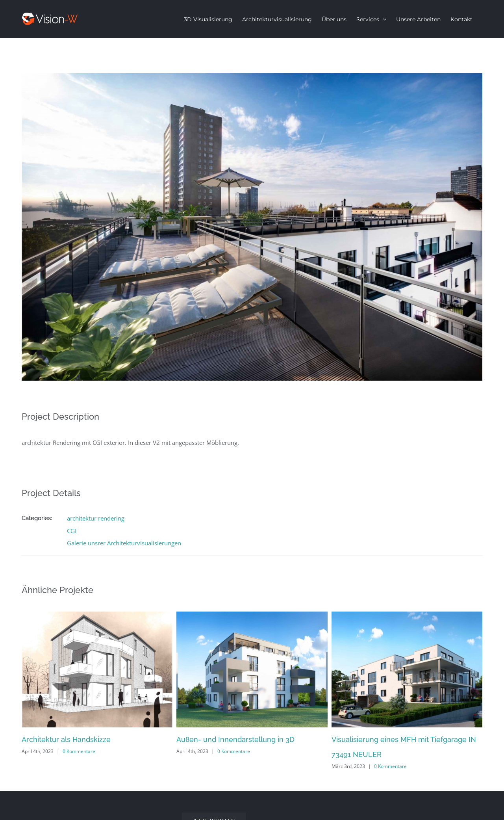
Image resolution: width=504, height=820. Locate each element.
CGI (72, 531)
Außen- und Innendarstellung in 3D (235, 739)
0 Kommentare (79, 751)
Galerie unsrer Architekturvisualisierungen (124, 543)
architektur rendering (96, 518)
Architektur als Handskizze (66, 739)
